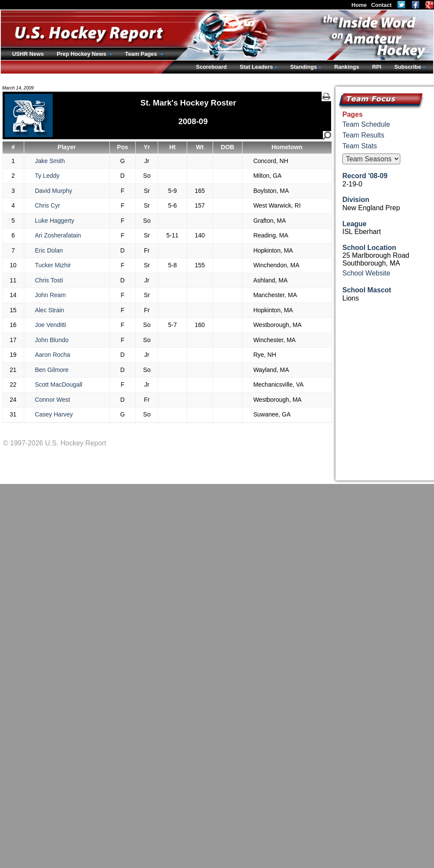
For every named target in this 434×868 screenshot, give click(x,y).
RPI (377, 67)
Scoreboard (211, 67)
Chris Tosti (49, 280)
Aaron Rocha (53, 355)
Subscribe (408, 67)
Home (359, 5)
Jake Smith (50, 161)
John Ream (51, 295)
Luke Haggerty (55, 221)
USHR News (28, 54)
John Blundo (52, 340)
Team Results (363, 135)
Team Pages (142, 54)
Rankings (347, 67)
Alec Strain (50, 310)
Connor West (53, 400)
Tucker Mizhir (53, 265)
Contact (381, 5)
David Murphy (54, 191)
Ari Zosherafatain (58, 235)
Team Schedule (366, 124)
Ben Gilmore (52, 370)
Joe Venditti (51, 325)
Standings (303, 67)
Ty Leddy (47, 176)
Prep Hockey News (82, 54)
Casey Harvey (54, 414)
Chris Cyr (48, 205)
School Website (366, 273)
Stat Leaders (256, 67)
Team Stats (360, 146)
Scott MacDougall (59, 384)
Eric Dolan (49, 250)
